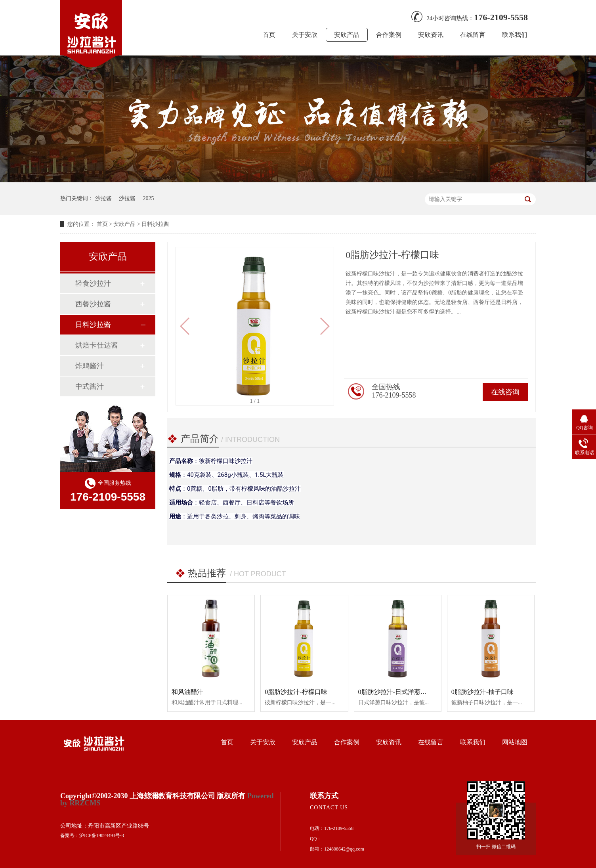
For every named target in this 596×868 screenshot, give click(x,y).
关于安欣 (305, 35)
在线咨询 (505, 392)
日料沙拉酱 (155, 224)
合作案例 (389, 35)
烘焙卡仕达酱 (97, 345)
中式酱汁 (90, 386)
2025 (149, 198)
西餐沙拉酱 (93, 304)
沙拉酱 (103, 198)
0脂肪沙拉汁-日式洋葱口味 (396, 692)
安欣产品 (347, 35)
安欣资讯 (431, 35)
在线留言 (473, 35)
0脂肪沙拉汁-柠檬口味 (296, 692)
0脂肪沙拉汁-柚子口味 (482, 692)
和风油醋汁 (187, 692)
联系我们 (515, 35)
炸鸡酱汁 (90, 366)
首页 (269, 35)
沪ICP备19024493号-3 (102, 835)
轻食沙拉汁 (93, 283)
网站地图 (515, 742)
